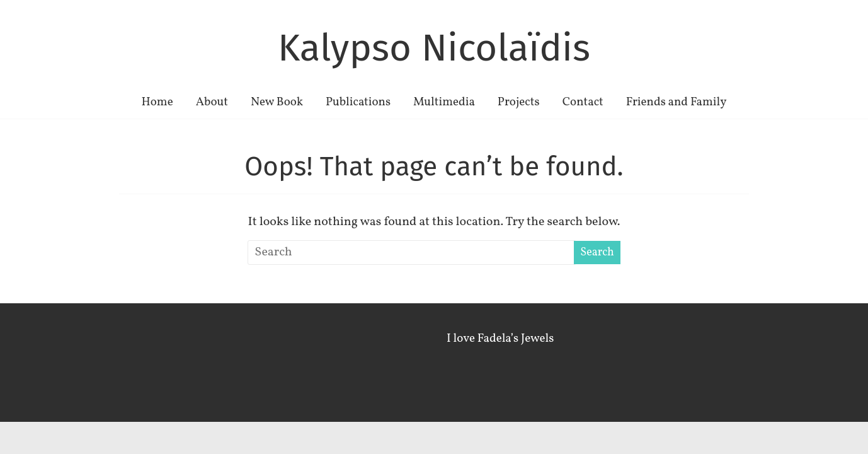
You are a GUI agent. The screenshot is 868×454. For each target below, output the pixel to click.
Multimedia (444, 102)
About (212, 102)
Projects (519, 102)
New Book (277, 102)
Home (157, 102)
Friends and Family (677, 102)
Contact (583, 102)
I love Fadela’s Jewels (500, 339)
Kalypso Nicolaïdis (434, 48)
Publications (358, 102)
